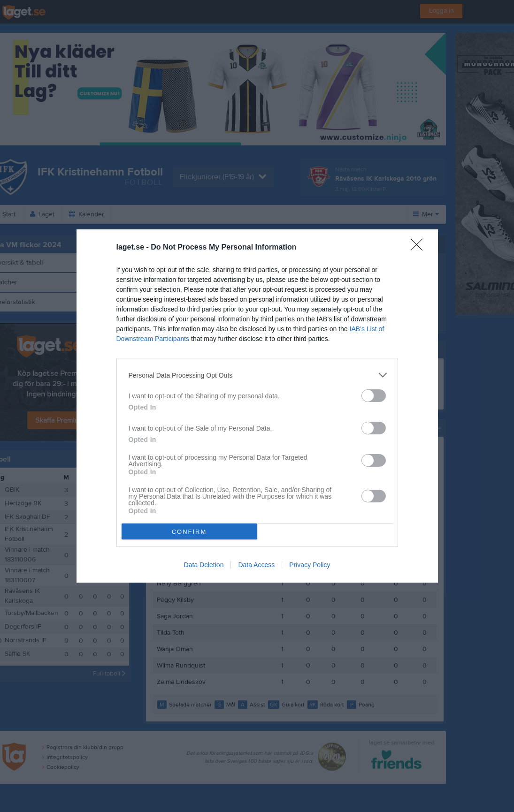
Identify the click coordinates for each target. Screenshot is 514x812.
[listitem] (257, 375)
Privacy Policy (310, 565)
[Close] (420, 248)
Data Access (256, 565)
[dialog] (257, 406)
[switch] (374, 396)
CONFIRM (189, 532)
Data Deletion (204, 565)
